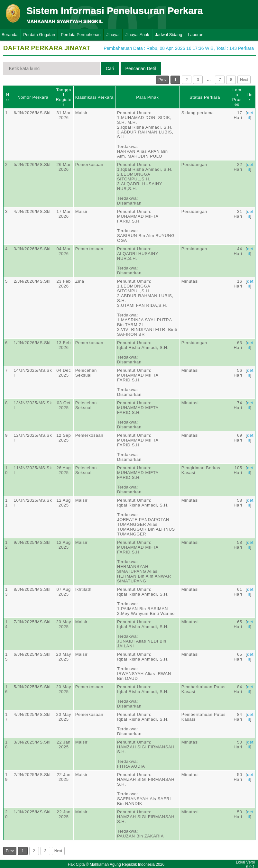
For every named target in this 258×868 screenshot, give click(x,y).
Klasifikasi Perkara (94, 97)
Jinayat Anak (137, 35)
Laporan (196, 35)
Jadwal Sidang (169, 35)
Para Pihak (147, 97)
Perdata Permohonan (81, 35)
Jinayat (113, 35)
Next (244, 80)
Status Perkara (205, 97)
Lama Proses (237, 97)
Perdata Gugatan (39, 35)
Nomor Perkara (33, 97)
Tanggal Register (64, 97)
